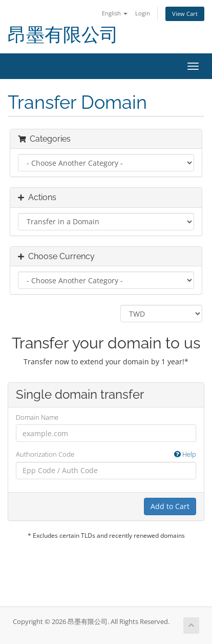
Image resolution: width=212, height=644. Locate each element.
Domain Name (37, 417)
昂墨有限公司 (63, 35)
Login (143, 13)
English (115, 13)
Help (185, 454)
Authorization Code (106, 454)
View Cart (185, 14)
